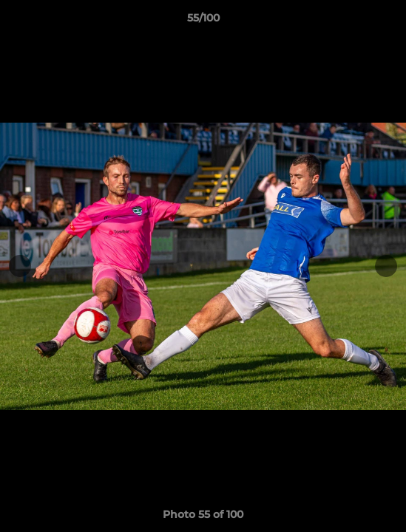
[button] (388, 21)
